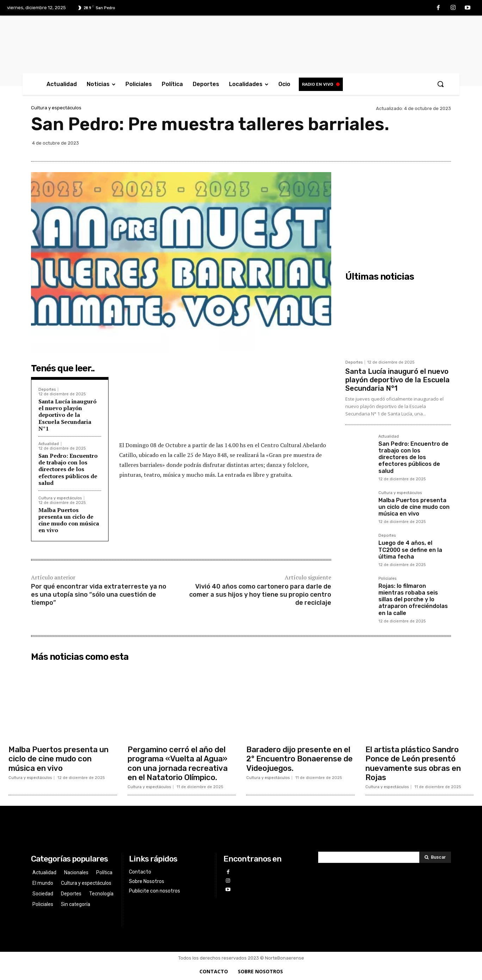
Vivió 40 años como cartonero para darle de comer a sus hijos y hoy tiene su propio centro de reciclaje (260, 595)
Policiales (387, 579)
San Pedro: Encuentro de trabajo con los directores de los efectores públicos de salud (68, 469)
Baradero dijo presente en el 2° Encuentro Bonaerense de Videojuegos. (299, 759)
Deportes (47, 389)
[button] (440, 84)
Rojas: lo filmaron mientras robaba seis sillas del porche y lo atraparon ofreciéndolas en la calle (413, 599)
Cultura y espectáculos (56, 108)
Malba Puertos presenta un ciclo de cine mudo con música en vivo (69, 520)
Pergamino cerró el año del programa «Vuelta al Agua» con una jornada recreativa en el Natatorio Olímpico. (178, 763)
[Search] (435, 857)
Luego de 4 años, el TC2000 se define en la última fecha (410, 550)
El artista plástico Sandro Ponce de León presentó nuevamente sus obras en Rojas (413, 763)
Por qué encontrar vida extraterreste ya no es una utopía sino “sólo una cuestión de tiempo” (99, 595)
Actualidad (49, 444)
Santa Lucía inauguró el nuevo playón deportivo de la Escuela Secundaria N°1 (67, 415)
